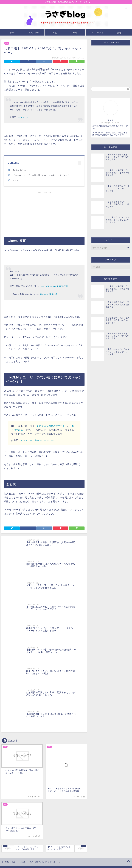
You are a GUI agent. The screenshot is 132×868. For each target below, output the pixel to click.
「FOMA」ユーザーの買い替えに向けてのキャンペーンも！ (41, 176)
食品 (55, 33)
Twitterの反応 (19, 170)
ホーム (13, 33)
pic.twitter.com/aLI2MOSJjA (55, 287)
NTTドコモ (23, 118)
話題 (119, 33)
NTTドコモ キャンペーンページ (38, 441)
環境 (75, 33)
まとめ (16, 181)
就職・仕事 (34, 33)
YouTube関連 (97, 33)
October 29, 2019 (49, 294)
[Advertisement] (44, 213)
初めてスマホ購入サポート (51, 426)
